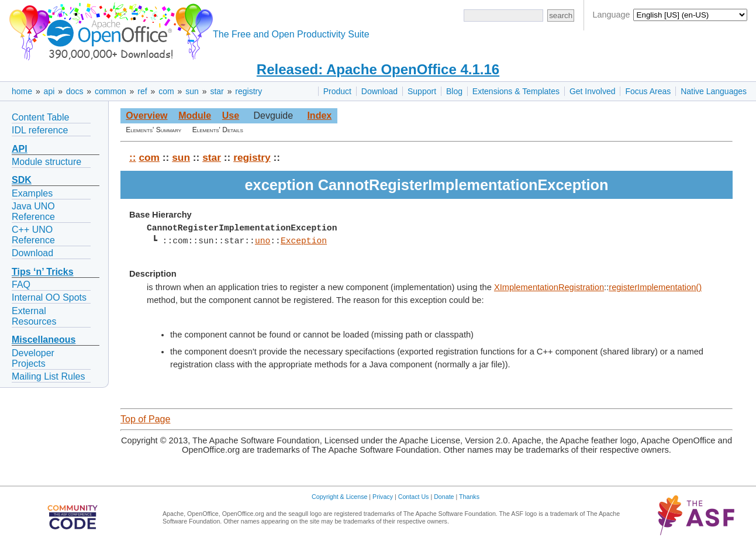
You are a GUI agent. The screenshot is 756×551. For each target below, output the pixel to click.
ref (142, 91)
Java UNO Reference (33, 211)
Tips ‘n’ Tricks (43, 272)
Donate (444, 497)
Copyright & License (339, 497)
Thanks (469, 497)
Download (379, 91)
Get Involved (593, 91)
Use (231, 116)
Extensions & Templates (516, 91)
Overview (146, 116)
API (20, 149)
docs (75, 91)
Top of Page (145, 419)
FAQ (21, 285)
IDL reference (40, 130)
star (217, 91)
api (49, 91)
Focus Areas (648, 91)
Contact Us (414, 497)
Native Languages (714, 91)
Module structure (46, 162)
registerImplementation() (655, 287)
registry (248, 91)
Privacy (383, 497)
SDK (22, 180)
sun (192, 91)
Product (337, 91)
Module (195, 116)
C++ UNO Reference (33, 235)
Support (422, 91)
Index (319, 116)
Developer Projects (33, 358)
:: (133, 157)
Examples (32, 193)
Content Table (40, 117)
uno (263, 241)
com (166, 91)
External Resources (34, 316)
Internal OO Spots (49, 297)
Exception (304, 241)
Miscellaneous (44, 340)
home (22, 91)
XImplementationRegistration (549, 287)
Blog (454, 91)
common (111, 91)
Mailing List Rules (48, 376)
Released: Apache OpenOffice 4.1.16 (378, 69)
